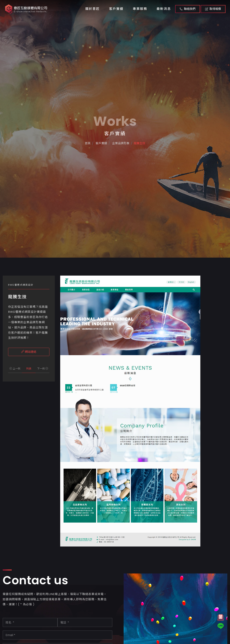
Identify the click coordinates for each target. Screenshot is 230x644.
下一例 (43, 369)
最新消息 (164, 9)
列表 (29, 369)
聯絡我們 (188, 9)
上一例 (15, 369)
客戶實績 (116, 9)
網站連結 (29, 352)
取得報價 (213, 9)
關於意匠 (93, 9)
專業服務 (140, 9)
